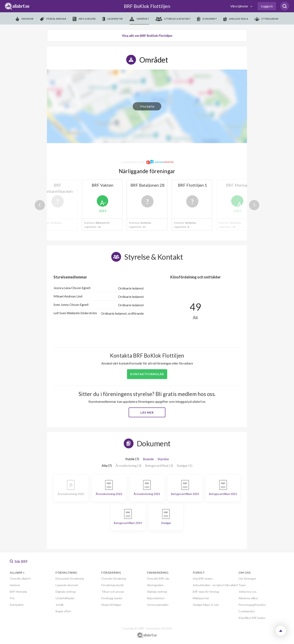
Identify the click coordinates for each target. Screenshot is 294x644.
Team (242, 585)
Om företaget (247, 578)
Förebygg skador (112, 598)
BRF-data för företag (206, 592)
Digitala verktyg (66, 592)
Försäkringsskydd (112, 585)
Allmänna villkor (248, 598)
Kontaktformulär (147, 374)
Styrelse (163, 459)
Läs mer (147, 412)
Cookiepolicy (247, 611)
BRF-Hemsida (18, 592)
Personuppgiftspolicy (252, 605)
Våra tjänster (240, 6)
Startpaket (17, 605)
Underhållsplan (65, 598)
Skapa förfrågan (111, 605)
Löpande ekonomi (67, 585)
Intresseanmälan (158, 605)
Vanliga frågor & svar (206, 605)
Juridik (60, 605)
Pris (12, 598)
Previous (40, 205)
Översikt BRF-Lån (158, 578)
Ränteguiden (155, 585)
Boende (148, 459)
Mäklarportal (201, 598)
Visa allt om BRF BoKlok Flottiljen (147, 35)
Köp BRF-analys (203, 578)
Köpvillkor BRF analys (252, 618)
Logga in (267, 6)
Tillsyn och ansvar (113, 592)
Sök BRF (19, 561)
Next (254, 205)
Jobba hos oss (247, 592)
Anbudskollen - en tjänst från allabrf (215, 585)
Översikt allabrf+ (21, 578)
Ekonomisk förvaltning (70, 578)
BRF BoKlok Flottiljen (147, 6)
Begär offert (63, 611)
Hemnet (15, 585)
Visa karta (147, 106)
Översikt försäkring (114, 578)
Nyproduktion (156, 598)
